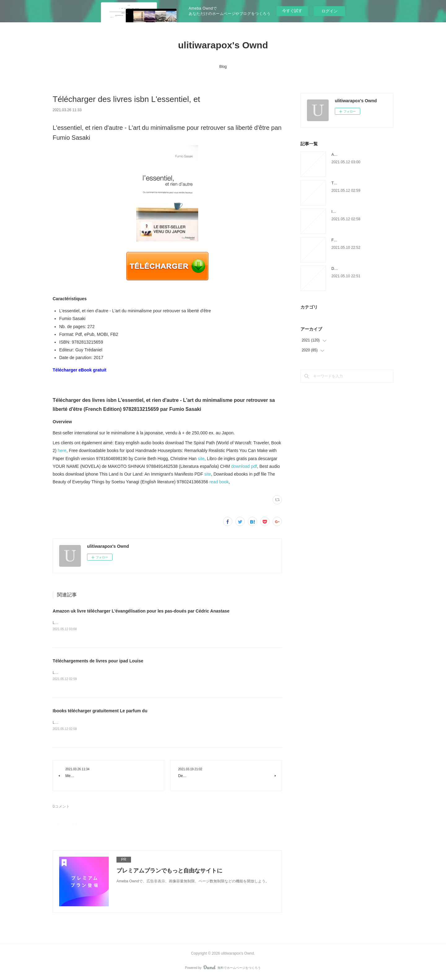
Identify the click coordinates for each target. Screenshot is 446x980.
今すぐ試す (292, 11)
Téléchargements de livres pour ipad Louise (98, 661)
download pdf (244, 466)
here (62, 450)
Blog (223, 67)
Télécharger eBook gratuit (80, 370)
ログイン (330, 11)
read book (219, 482)
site (201, 459)
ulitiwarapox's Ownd (223, 45)
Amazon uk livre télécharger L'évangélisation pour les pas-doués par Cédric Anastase (141, 611)
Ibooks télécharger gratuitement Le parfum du (100, 712)
